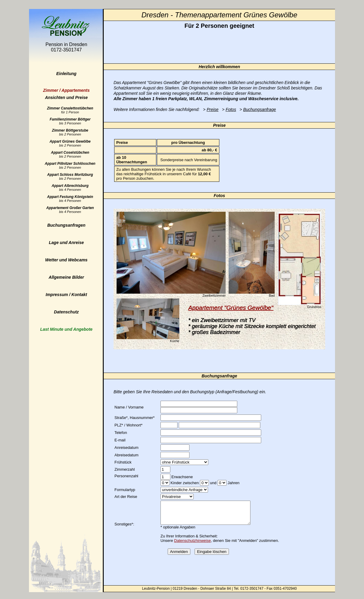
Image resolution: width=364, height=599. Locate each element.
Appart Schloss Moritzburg (70, 176)
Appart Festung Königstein (70, 199)
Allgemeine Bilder (66, 277)
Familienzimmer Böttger (70, 121)
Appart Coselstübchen (70, 154)
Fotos (231, 109)
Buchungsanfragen (66, 225)
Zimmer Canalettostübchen (70, 110)
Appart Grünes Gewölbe (70, 143)
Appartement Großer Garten (70, 210)
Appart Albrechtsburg (70, 188)
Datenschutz (66, 312)
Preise (212, 109)
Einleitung (66, 74)
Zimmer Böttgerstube (70, 132)
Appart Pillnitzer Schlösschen (70, 165)
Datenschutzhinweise (193, 545)
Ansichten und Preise (66, 94)
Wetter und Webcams (66, 260)
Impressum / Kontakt (66, 295)
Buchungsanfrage (260, 109)
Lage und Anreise (66, 243)
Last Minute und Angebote (66, 329)
